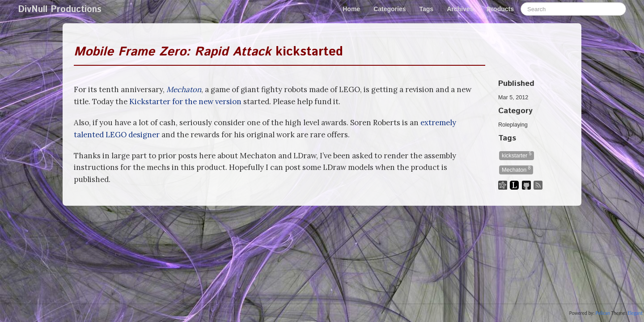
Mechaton (184, 89)
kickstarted (208, 52)
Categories (390, 9)
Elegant (635, 313)
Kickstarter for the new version (185, 102)
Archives (460, 9)
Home (351, 9)
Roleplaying (513, 125)
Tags (427, 9)
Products (500, 9)
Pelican (603, 313)
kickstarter (517, 155)
